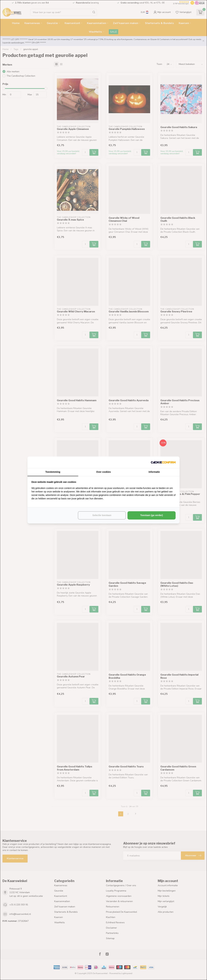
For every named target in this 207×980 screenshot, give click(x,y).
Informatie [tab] (154, 472)
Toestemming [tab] (53, 472)
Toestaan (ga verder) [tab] (152, 515)
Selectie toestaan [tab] (102, 515)
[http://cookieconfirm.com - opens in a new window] (163, 462)
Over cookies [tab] (103, 472)
